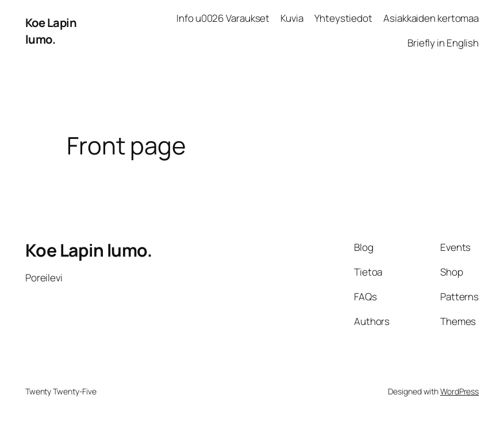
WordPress (459, 391)
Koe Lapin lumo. (51, 30)
